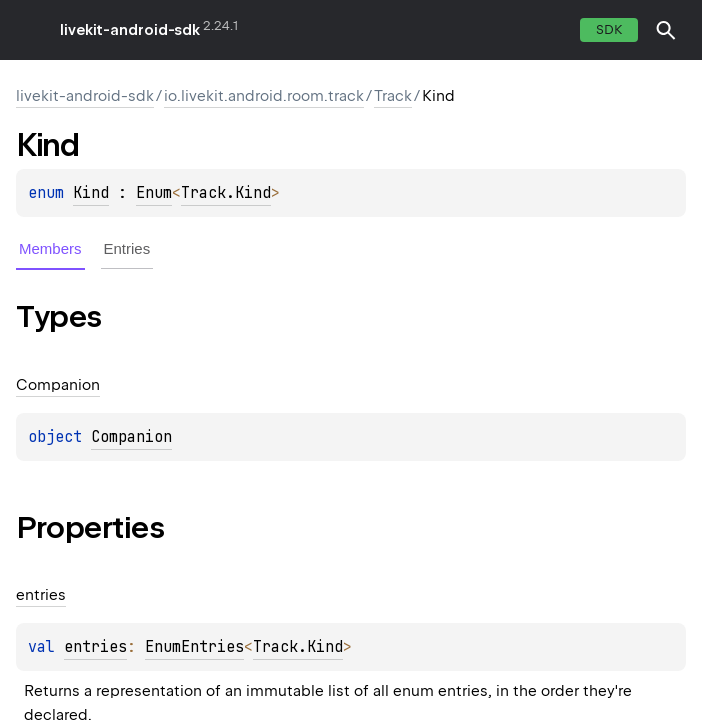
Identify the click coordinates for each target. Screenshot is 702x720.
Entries (127, 248)
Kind (91, 193)
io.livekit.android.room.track (264, 96)
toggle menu (30, 30)
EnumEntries (194, 647)
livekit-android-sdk (130, 30)
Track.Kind (226, 193)
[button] (666, 30)
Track (393, 96)
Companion (131, 437)
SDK (609, 29)
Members (50, 248)
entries (95, 647)
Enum (154, 193)
